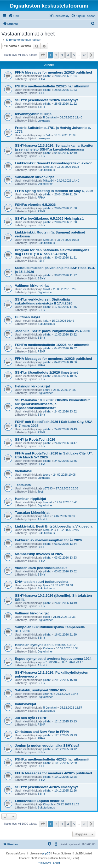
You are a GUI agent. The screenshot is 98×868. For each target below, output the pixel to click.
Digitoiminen (46, 184)
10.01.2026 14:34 (67, 648)
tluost (47, 289)
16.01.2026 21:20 (66, 634)
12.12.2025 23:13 (66, 721)
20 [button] (84, 55)
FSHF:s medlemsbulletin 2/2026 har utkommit (52, 86)
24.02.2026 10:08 (65, 475)
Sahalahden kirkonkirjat (34, 177)
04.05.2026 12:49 (66, 153)
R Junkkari (50, 117)
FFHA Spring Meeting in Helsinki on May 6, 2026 (54, 191)
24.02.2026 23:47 (66, 443)
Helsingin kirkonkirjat (32, 386)
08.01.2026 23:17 (72, 662)
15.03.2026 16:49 (63, 321)
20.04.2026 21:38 (66, 208)
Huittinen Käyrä (28, 317)
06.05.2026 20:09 (65, 135)
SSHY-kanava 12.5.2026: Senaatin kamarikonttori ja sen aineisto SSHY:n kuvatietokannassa (55, 147)
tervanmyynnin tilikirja (33, 114)
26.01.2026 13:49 (66, 603)
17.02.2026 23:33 (67, 488)
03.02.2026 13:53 (66, 558)
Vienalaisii (23, 471)
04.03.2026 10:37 (66, 348)
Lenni (47, 390)
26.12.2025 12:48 (67, 694)
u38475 (48, 694)
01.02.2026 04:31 (62, 585)
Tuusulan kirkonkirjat (32, 513)
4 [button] (68, 55)
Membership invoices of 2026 (39, 554)
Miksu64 (48, 181)
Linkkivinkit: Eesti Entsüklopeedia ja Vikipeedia (54, 526)
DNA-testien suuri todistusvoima (42, 582)
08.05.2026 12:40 (71, 117)
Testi (41, 492)
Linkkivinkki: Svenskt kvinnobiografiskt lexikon (54, 163)
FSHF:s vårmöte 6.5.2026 (35, 205)
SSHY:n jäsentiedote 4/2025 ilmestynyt (46, 787)
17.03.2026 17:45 (66, 307)
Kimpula (48, 167)
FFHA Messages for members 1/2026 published (53, 359)
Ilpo (45, 585)
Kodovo (48, 648)
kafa (46, 321)
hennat (48, 502)
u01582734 (50, 662)
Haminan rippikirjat (30, 499)
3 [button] (62, 55)
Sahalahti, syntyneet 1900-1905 (40, 690)
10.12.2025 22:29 (66, 763)
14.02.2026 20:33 (64, 516)
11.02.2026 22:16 (68, 530)
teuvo (47, 475)
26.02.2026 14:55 (65, 390)
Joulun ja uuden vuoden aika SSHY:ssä (47, 746)
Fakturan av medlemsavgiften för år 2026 (48, 540)
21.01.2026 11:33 (64, 617)
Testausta (23, 485)
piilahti (47, 76)
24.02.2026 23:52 (66, 411)
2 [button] (56, 55)
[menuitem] (14, 16)
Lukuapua (44, 121)
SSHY (42, 107)
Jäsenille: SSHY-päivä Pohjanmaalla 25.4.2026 (53, 331)
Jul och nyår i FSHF (31, 718)
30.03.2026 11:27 (66, 275)
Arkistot (42, 519)
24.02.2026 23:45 (66, 461)
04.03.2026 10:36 (66, 362)
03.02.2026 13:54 (66, 544)
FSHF (41, 93)
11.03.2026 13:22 (66, 334)
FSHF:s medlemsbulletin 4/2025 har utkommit (52, 759)
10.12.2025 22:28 (66, 777)
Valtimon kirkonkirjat (32, 286)
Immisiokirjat (25, 704)
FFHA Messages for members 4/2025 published (53, 773)
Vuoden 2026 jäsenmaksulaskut (41, 568)
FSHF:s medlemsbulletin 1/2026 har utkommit (52, 345)
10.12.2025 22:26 (66, 791)
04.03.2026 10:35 (66, 376)
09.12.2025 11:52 (68, 804)
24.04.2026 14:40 (68, 181)
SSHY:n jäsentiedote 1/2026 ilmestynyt (46, 372)
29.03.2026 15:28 (64, 289)
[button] (43, 55)
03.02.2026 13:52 (66, 571)
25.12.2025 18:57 (71, 708)
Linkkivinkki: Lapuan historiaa (40, 801)
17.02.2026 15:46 (66, 502)
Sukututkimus (46, 170)
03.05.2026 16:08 (68, 167)
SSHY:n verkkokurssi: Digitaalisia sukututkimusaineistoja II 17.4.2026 (44, 301)
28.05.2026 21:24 (66, 76)
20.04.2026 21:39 (66, 194)
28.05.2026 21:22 (66, 104)
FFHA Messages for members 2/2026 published (53, 72)
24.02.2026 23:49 (66, 429)
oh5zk (47, 135)
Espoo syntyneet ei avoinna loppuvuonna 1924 (53, 659)
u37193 (48, 488)
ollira (46, 516)
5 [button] (74, 55)
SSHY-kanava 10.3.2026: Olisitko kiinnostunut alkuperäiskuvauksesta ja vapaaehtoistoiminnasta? (52, 404)
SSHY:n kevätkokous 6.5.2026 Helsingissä (49, 219)
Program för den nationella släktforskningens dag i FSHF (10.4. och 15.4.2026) (52, 252)
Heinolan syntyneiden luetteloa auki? (45, 645)
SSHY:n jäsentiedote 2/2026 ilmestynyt (46, 100)
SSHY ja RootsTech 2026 (35, 439)
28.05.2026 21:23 (66, 90)
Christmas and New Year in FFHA (42, 732)
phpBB (46, 854)
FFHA (41, 79)
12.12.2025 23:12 (66, 749)
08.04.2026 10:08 (68, 240)
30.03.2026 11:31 (66, 258)
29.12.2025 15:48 (66, 680)
